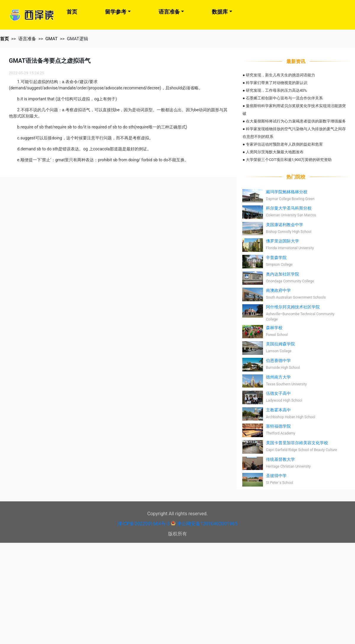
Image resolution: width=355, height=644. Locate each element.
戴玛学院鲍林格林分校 (287, 192)
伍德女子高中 (278, 393)
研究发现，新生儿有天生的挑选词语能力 (280, 75)
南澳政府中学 (278, 290)
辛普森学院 (276, 257)
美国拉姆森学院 (280, 344)
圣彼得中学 (276, 476)
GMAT (51, 39)
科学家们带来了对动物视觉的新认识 (277, 83)
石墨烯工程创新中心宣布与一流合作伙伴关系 (284, 98)
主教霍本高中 (278, 410)
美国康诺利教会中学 (285, 225)
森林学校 (274, 328)
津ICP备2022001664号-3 (143, 524)
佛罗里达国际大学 (283, 241)
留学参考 (116, 12)
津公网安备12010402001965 (207, 524)
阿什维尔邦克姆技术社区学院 (293, 307)
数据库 (220, 12)
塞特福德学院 (278, 426)
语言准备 (169, 12)
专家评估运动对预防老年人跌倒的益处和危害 (284, 144)
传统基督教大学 (280, 459)
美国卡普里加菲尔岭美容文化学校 (297, 443)
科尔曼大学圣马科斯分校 (289, 208)
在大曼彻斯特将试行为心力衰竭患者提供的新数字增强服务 (296, 121)
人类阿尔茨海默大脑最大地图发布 (275, 152)
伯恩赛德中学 (278, 360)
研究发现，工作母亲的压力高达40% (276, 90)
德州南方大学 (278, 377)
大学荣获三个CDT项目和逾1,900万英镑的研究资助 (289, 160)
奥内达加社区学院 (283, 274)
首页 (72, 12)
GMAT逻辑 (77, 39)
